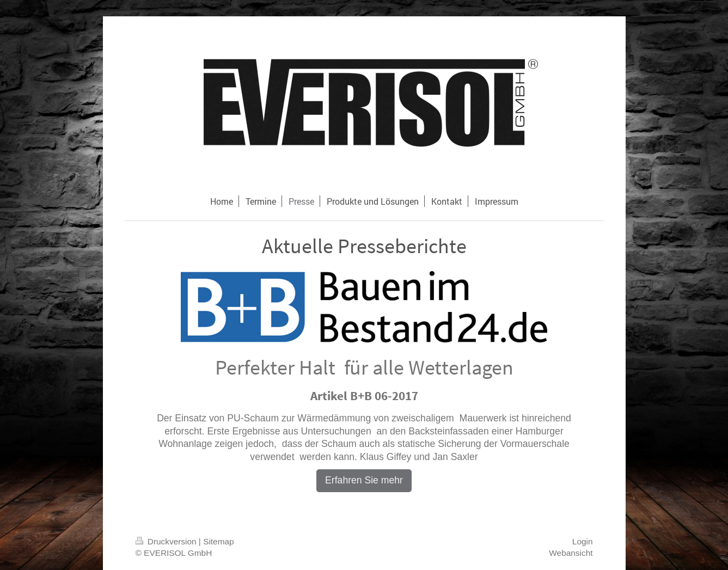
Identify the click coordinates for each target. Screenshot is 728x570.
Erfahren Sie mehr (364, 480)
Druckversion (167, 541)
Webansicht (571, 553)
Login (583, 541)
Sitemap (218, 541)
